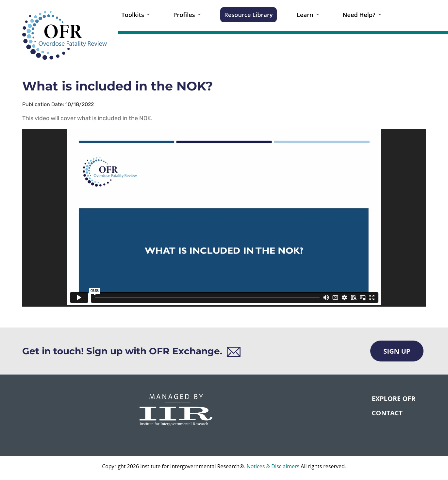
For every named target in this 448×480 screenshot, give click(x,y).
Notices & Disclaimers (273, 466)
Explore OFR (393, 399)
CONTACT (387, 413)
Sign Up (397, 351)
